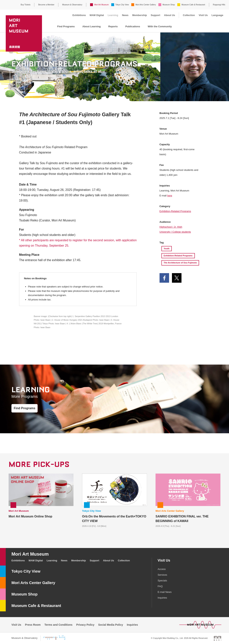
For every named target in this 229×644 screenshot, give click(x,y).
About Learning (92, 26)
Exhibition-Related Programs (175, 211)
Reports (113, 26)
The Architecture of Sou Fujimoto (180, 263)
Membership (140, 15)
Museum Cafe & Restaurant (193, 5)
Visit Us (203, 15)
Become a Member (46, 5)
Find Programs (66, 26)
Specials (162, 581)
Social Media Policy (111, 625)
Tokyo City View (122, 5)
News (125, 15)
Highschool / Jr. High (171, 227)
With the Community (160, 26)
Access (162, 569)
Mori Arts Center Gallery (146, 5)
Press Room (33, 625)
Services (162, 575)
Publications (133, 26)
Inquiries (162, 598)
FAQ (160, 586)
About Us (170, 15)
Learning (113, 15)
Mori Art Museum (102, 5)
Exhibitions (79, 15)
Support (156, 15)
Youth (167, 249)
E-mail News (165, 592)
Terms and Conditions (58, 625)
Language (217, 15)
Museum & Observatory (72, 5)
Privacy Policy (85, 625)
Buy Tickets (25, 5)
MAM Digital (97, 15)
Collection (189, 15)
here (170, 196)
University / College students (175, 232)
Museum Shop (169, 5)
